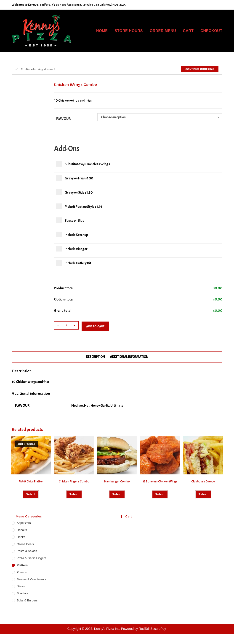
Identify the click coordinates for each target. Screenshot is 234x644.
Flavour (63, 119)
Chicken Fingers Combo (74, 481)
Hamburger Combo (117, 481)
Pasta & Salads (27, 551)
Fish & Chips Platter (31, 481)
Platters (22, 565)
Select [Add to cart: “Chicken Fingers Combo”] (74, 494)
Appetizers (24, 523)
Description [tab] (95, 357)
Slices (21, 586)
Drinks (21, 537)
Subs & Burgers (27, 600)
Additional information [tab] (129, 357)
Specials (22, 593)
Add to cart (95, 326)
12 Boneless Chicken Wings (160, 481)
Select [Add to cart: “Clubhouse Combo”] (203, 494)
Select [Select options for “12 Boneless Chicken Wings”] (160, 494)
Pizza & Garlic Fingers (31, 558)
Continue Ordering (200, 69)
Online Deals (25, 544)
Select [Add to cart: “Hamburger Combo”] (117, 494)
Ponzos (22, 572)
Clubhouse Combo (203, 481)
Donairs (22, 530)
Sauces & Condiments (31, 579)
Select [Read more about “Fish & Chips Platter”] (31, 494)
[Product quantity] (66, 325)
